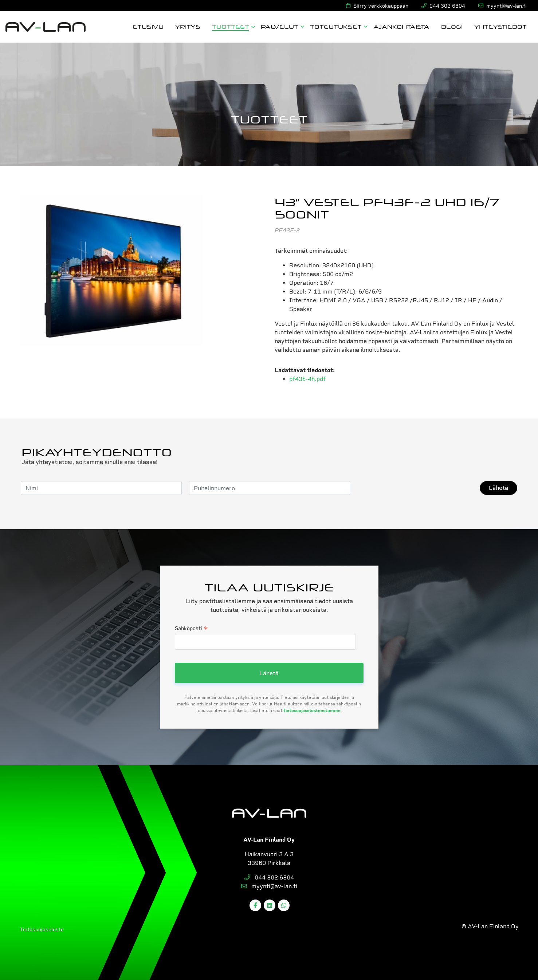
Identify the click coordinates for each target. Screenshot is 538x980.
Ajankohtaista (401, 26)
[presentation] (413, 488)
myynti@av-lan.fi (269, 886)
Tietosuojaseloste (42, 929)
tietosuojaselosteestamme (312, 711)
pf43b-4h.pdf (307, 379)
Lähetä (498, 488)
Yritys (188, 26)
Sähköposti (191, 629)
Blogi (452, 26)
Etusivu (148, 26)
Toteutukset (336, 26)
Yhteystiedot (500, 26)
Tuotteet (231, 26)
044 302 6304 (269, 877)
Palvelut (280, 26)
